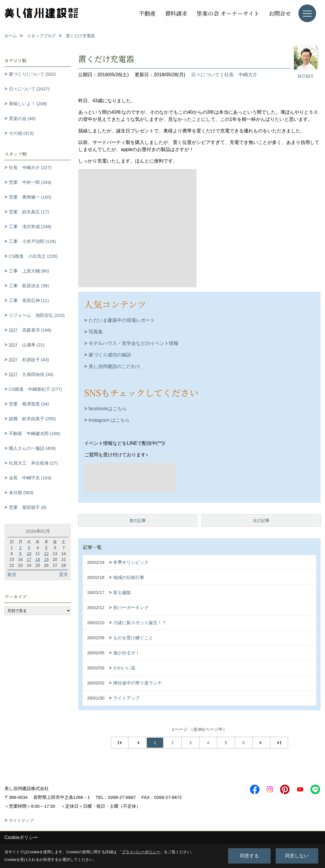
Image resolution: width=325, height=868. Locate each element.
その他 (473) (21, 133)
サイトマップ (21, 820)
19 (46, 559)
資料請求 (176, 13)
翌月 (64, 574)
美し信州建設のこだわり (115, 366)
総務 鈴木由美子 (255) (32, 419)
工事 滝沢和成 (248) (30, 227)
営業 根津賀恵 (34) (29, 404)
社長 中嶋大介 (241, 75)
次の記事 (261, 520)
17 (29, 559)
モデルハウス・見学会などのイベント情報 (134, 343)
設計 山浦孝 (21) (27, 345)
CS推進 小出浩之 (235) (33, 256)
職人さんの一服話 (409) (32, 448)
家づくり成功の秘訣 (110, 355)
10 (29, 554)
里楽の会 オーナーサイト (228, 13)
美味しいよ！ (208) (28, 104)
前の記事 (138, 520)
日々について (205, 75)
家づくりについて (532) (32, 74)
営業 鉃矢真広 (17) (29, 212)
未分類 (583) (21, 493)
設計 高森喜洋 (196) (30, 330)
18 (38, 559)
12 (46, 554)
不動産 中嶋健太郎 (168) (35, 433)
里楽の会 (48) (22, 118)
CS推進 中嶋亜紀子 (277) (35, 389)
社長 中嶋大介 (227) (30, 167)
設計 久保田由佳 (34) (31, 374)
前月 (12, 574)
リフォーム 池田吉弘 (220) (37, 315)
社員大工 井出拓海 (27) (33, 463)
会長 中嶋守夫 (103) (30, 478)
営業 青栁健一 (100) (30, 197)
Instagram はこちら (109, 420)
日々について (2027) (29, 89)
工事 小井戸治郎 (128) (32, 241)
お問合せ (280, 13)
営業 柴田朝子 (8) (28, 507)
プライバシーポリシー (141, 852)
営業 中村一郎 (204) (30, 182)
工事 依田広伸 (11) (29, 300)
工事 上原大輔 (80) (29, 271)
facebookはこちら (108, 409)
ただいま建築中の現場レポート (122, 320)
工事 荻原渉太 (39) (29, 286)
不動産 (147, 13)
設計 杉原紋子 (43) (29, 360)
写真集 (96, 332)
